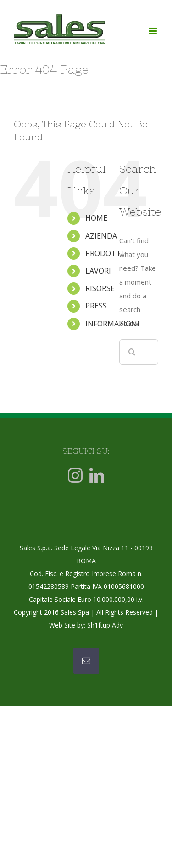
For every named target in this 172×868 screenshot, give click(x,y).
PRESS (96, 306)
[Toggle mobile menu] (153, 31)
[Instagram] (75, 475)
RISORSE (100, 288)
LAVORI (98, 271)
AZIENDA (101, 236)
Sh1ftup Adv (105, 625)
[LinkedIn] (97, 475)
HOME (96, 218)
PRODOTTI (104, 253)
